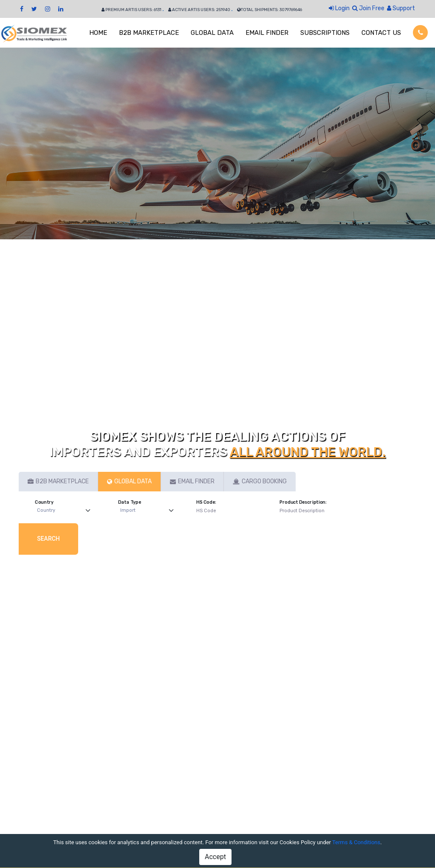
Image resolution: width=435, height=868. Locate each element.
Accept (215, 857)
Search (48, 539)
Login (339, 8)
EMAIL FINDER (267, 33)
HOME (98, 33)
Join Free (368, 8)
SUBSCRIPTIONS (325, 33)
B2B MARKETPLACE (149, 33)
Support (401, 8)
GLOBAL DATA (212, 33)
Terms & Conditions (356, 842)
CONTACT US (381, 33)
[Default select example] (66, 511)
